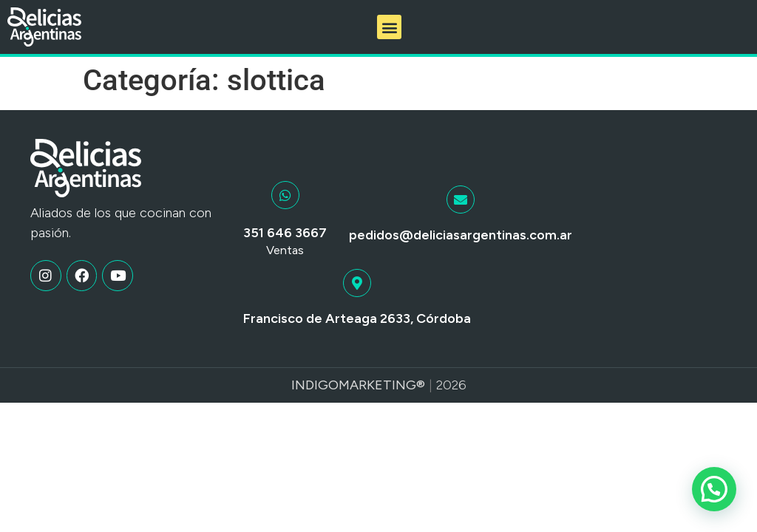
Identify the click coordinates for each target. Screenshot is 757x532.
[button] (389, 27)
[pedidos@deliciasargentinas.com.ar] (461, 199)
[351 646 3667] (285, 195)
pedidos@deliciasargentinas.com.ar (461, 235)
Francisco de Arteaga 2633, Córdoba (357, 318)
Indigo (315, 385)
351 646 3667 (285, 233)
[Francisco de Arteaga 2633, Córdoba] (357, 283)
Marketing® (382, 385)
